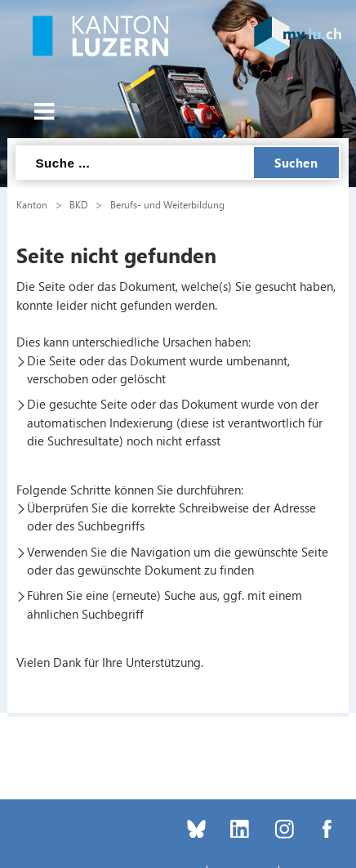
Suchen (296, 163)
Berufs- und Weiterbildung (167, 204)
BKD (78, 204)
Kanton (32, 204)
